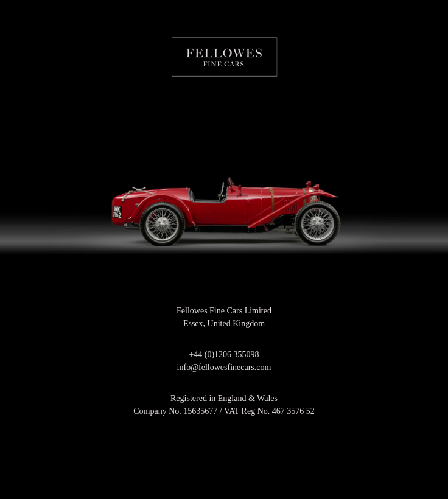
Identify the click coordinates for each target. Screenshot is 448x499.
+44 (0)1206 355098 (224, 354)
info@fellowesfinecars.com (224, 367)
